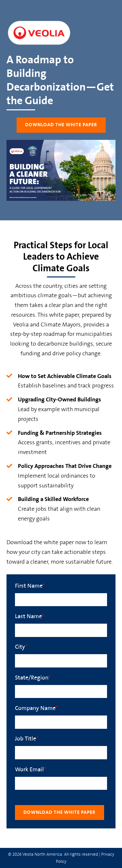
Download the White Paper (61, 125)
